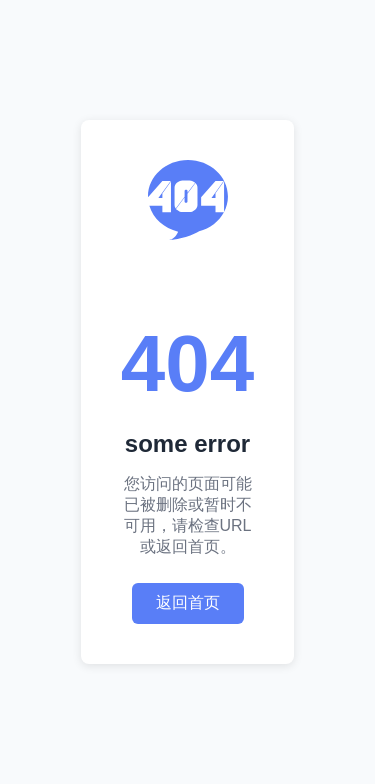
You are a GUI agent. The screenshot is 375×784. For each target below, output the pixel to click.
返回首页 (188, 602)
